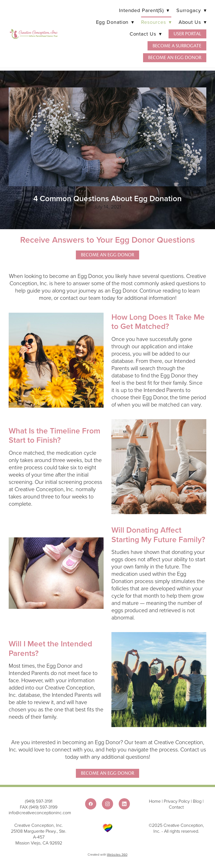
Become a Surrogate (177, 46)
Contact (176, 807)
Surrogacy (191, 10)
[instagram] (107, 804)
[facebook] (91, 804)
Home (155, 801)
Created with (107, 854)
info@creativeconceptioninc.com (40, 813)
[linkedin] (124, 804)
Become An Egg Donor (107, 773)
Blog (197, 801)
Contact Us (146, 34)
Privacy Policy (177, 801)
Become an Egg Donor (175, 58)
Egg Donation (115, 22)
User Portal (187, 34)
